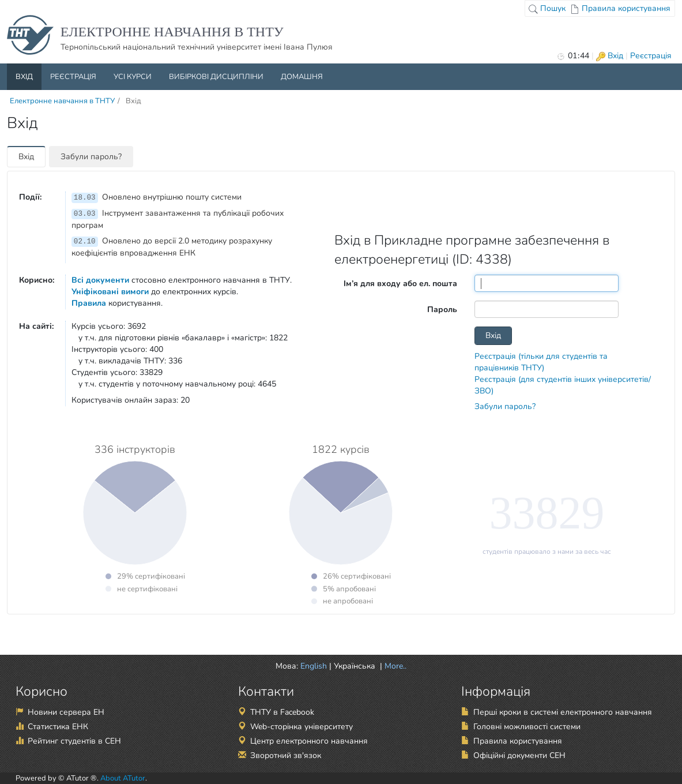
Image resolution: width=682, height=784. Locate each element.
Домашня (302, 77)
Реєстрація (651, 56)
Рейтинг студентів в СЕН (74, 741)
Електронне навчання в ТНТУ (62, 101)
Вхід (610, 56)
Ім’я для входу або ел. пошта (400, 284)
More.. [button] (394, 666)
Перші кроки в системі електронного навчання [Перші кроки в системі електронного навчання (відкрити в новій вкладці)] (563, 712)
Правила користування (620, 8)
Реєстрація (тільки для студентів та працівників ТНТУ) (541, 362)
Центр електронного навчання (309, 741)
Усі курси (133, 77)
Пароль (442, 310)
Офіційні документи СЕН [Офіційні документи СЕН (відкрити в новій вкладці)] (519, 755)
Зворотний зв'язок (286, 755)
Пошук (547, 8)
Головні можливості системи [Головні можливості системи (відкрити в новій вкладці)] (527, 727)
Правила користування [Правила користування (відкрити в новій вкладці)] (518, 741)
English (314, 666)
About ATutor (123, 778)
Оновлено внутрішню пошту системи (157, 197)
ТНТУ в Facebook (282, 712)
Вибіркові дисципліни (216, 77)
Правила (89, 303)
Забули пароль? (91, 157)
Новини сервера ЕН (66, 712)
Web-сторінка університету (302, 727)
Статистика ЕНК (58, 727)
